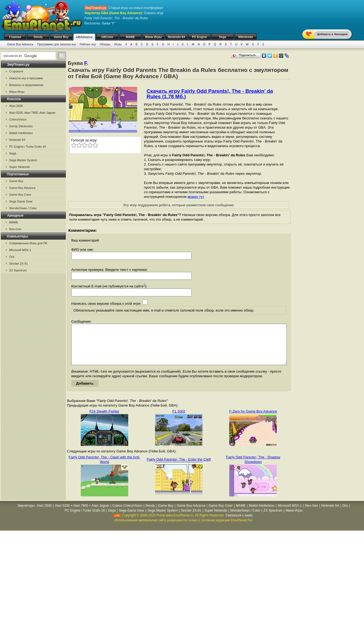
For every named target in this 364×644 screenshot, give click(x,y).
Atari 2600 (16, 106)
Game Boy (61, 37)
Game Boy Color (20, 195)
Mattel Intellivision (21, 133)
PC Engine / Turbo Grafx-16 (28, 147)
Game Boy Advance (20, 44)
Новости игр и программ (26, 78)
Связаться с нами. (239, 524)
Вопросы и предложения (26, 85)
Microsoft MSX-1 (20, 250)
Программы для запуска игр (57, 44)
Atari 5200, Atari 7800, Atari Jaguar (32, 113)
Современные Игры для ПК (28, 243)
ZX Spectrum (18, 270)
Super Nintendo (20, 167)
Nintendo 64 (177, 37)
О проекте (16, 71)
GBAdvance (84, 37)
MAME (130, 37)
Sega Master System (23, 160)
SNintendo (246, 37)
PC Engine (199, 37)
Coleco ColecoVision (127, 514)
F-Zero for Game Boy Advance (253, 419)
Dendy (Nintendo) (21, 126)
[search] (28, 56)
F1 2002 (179, 419)
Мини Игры (154, 37)
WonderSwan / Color (23, 208)
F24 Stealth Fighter (104, 419)
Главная (15, 37)
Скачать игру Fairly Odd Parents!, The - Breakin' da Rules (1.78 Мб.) (210, 94)
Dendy (38, 37)
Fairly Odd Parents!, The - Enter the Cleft (179, 467)
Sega (223, 37)
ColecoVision (18, 119)
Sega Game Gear (21, 201)
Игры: (118, 44)
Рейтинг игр (88, 44)
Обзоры (105, 44)
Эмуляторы (26, 514)
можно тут (196, 197)
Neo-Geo (15, 229)
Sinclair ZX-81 (19, 264)
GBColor (107, 37)
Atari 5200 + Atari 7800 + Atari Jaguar (82, 514)
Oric (12, 257)
